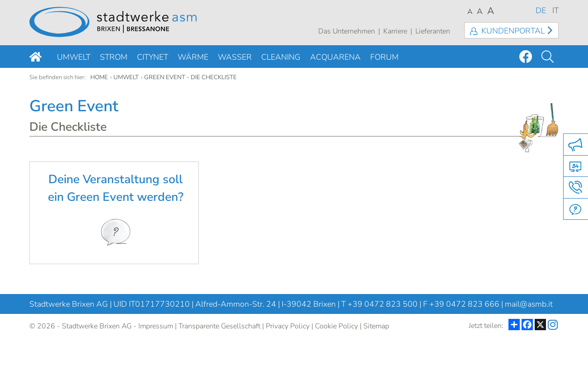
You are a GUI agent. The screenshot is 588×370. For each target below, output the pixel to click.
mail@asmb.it (529, 304)
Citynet (153, 57)
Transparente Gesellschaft (219, 326)
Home (99, 77)
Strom (114, 57)
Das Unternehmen (347, 31)
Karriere (395, 31)
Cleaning (281, 57)
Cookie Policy (336, 326)
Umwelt (74, 57)
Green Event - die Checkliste (191, 77)
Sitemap (376, 326)
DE (541, 10)
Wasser (235, 57)
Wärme (193, 57)
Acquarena (335, 57)
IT (555, 10)
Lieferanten (433, 31)
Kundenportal (513, 31)
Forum (384, 57)
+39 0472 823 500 (383, 304)
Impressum (156, 326)
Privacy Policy (288, 326)
